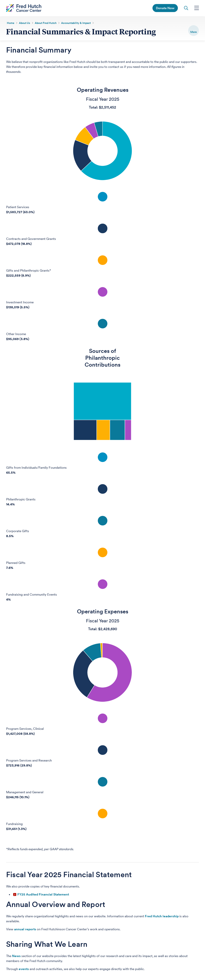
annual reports (25, 930)
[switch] (194, 31)
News (16, 957)
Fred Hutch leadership (162, 917)
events (24, 970)
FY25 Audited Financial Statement (43, 896)
